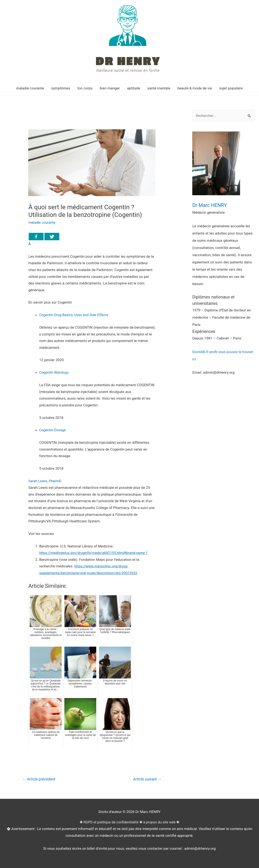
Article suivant (147, 779)
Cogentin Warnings (54, 372)
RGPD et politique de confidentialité (110, 822)
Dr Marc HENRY (211, 205)
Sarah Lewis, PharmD (45, 481)
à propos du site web (160, 822)
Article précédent (40, 779)
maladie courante (42, 222)
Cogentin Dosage (53, 430)
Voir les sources (41, 533)
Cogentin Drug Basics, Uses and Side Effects (75, 315)
